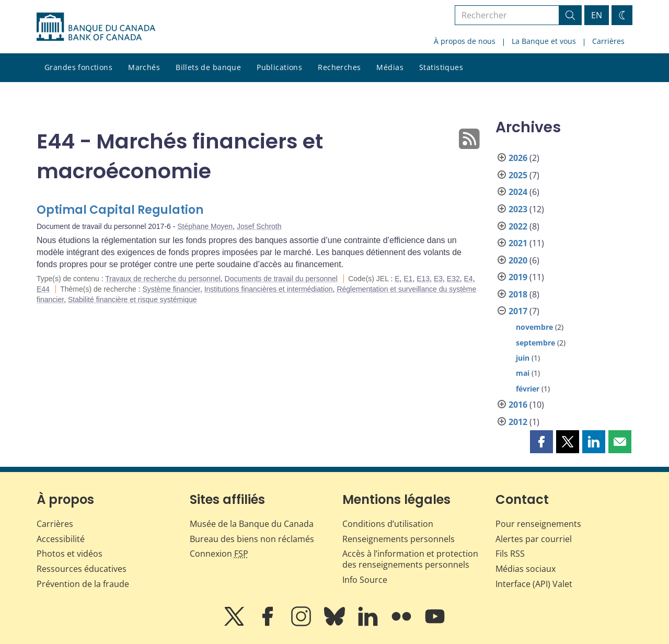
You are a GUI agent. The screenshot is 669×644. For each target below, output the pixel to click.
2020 (518, 260)
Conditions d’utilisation (388, 524)
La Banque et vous (544, 41)
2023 (518, 209)
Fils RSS (510, 554)
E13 (423, 279)
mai (523, 373)
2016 (518, 405)
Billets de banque (208, 67)
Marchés (144, 67)
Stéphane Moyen (205, 226)
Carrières (608, 41)
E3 (438, 279)
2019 (518, 277)
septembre (535, 343)
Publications (279, 67)
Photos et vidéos (70, 554)
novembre (534, 327)
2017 (518, 311)
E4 (469, 279)
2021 (518, 243)
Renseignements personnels (399, 539)
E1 (408, 279)
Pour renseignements (538, 524)
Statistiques (441, 67)
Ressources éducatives (82, 569)
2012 (518, 422)
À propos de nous (465, 41)
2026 (518, 158)
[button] (541, 442)
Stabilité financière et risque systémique (132, 300)
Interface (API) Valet (534, 584)
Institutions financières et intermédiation (269, 289)
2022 (518, 226)
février (528, 389)
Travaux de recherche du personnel (163, 279)
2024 (518, 192)
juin (523, 358)
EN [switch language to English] (597, 15)
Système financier (171, 289)
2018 (518, 294)
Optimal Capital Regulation (120, 210)
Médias (390, 67)
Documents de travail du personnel (281, 279)
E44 (43, 289)
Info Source (365, 580)
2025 (518, 175)
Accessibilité (61, 539)
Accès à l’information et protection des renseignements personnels (410, 559)
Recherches (339, 67)
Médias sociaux (526, 569)
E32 (453, 279)
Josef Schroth (259, 226)
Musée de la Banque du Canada (252, 524)
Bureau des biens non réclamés (252, 539)
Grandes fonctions (78, 67)
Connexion (219, 554)
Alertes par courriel (534, 539)
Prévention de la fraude (83, 584)
